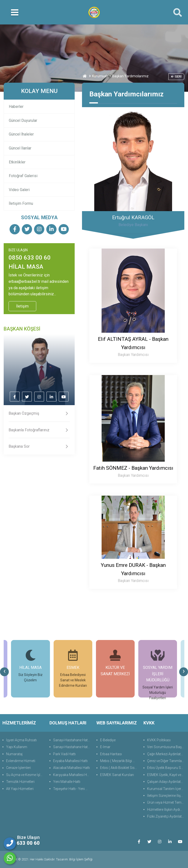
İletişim (22, 306)
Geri (176, 76)
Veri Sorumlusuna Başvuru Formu (166, 747)
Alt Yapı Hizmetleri (20, 789)
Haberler (16, 107)
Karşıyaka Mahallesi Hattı (72, 775)
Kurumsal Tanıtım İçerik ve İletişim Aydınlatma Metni (166, 789)
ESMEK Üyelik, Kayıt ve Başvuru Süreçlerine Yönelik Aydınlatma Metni (166, 775)
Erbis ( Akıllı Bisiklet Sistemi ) (119, 768)
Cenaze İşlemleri (18, 768)
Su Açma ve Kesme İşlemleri (25, 775)
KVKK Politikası (159, 740)
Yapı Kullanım (17, 747)
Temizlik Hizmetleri (20, 782)
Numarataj (14, 754)
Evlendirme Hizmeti (21, 761)
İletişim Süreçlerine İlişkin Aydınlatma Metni (166, 796)
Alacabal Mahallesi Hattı (71, 768)
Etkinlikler (17, 162)
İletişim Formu (21, 203)
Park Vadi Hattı (64, 754)
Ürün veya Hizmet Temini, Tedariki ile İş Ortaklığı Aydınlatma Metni (166, 802)
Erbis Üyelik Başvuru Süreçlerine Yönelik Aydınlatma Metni (166, 768)
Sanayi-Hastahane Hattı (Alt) (72, 747)
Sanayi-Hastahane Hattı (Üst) (72, 740)
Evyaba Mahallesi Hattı (70, 761)
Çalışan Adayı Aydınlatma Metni (166, 782)
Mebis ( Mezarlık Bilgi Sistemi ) (119, 761)
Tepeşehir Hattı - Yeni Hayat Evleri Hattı (72, 789)
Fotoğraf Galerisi (23, 176)
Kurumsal (99, 76)
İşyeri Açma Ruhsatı (21, 740)
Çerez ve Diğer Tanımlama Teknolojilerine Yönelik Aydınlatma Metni (166, 761)
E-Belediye (108, 740)
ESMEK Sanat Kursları (117, 775)
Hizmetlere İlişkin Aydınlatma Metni (166, 810)
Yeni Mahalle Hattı (67, 782)
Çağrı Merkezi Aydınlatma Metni (166, 754)
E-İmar (105, 747)
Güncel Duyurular (23, 120)
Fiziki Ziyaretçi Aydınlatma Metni (166, 816)
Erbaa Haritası (111, 754)
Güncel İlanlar (20, 148)
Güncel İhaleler (21, 134)
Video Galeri (19, 190)
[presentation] (4, 672)
